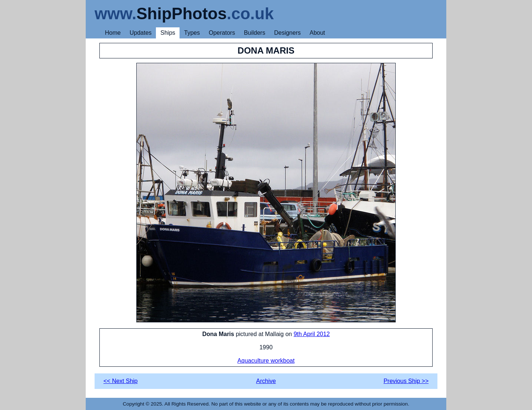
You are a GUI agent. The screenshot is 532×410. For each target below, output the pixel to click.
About (317, 33)
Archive (266, 381)
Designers (287, 33)
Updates (141, 33)
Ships (168, 33)
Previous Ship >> (406, 381)
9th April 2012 (312, 334)
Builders (255, 33)
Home (113, 33)
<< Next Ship (121, 381)
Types (192, 33)
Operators (222, 33)
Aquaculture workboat (266, 361)
